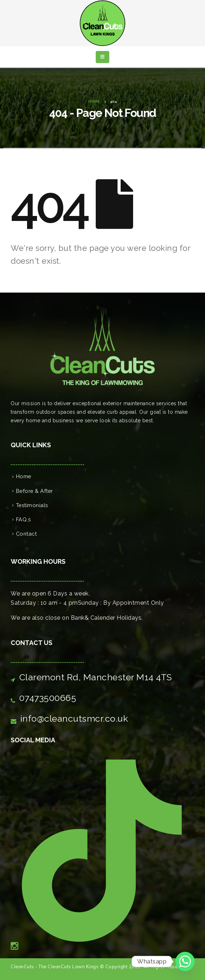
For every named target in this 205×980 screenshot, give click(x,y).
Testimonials (32, 505)
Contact (27, 534)
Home (24, 476)
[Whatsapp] (185, 961)
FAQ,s (23, 519)
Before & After (35, 491)
